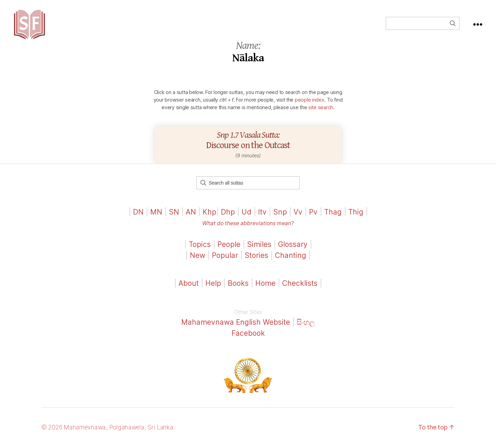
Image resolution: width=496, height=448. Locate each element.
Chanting (291, 256)
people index (310, 101)
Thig (356, 213)
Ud (246, 213)
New (198, 256)
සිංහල (306, 324)
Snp (280, 213)
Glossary (293, 246)
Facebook (248, 334)
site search (321, 108)
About (190, 285)
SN (174, 213)
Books (238, 285)
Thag (333, 213)
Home (265, 285)
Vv (298, 213)
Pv (313, 213)
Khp (209, 213)
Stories (256, 256)
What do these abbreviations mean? (248, 225)
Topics (200, 246)
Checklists (300, 285)
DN (138, 213)
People (229, 246)
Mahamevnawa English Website (236, 324)
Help (213, 285)
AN (191, 213)
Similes (259, 246)
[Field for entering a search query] (423, 24)
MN (156, 213)
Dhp (228, 213)
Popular (225, 256)
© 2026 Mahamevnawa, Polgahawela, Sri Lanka (107, 429)
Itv (262, 213)
